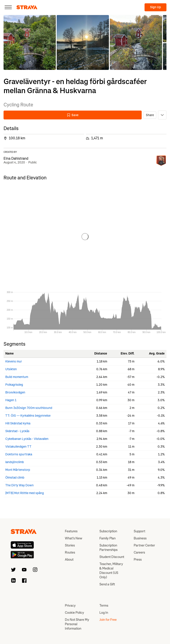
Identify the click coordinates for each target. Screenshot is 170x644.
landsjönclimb (15, 462)
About (69, 560)
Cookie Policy (74, 613)
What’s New (73, 538)
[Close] (8, 7)
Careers (139, 552)
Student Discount (112, 557)
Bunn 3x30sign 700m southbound (29, 408)
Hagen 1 (11, 400)
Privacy (70, 606)
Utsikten (11, 369)
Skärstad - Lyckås (17, 431)
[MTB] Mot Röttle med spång (25, 493)
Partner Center (144, 545)
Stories (70, 545)
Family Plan (107, 538)
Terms (104, 606)
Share (150, 115)
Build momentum (17, 377)
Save (73, 115)
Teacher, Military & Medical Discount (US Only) (111, 571)
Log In (104, 613)
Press (138, 560)
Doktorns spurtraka (19, 454)
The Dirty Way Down (19, 485)
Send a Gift (107, 584)
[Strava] (27, 7)
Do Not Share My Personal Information (77, 624)
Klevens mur (14, 361)
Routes (70, 552)
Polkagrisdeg (14, 385)
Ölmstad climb (15, 478)
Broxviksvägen (15, 392)
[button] (30, 42)
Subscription (108, 531)
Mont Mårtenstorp (18, 470)
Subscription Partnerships (108, 548)
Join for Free (108, 620)
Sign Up (156, 7)
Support (139, 531)
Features (71, 531)
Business (140, 538)
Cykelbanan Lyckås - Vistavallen (27, 439)
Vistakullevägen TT (18, 447)
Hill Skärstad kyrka (18, 423)
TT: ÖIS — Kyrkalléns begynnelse (28, 416)
